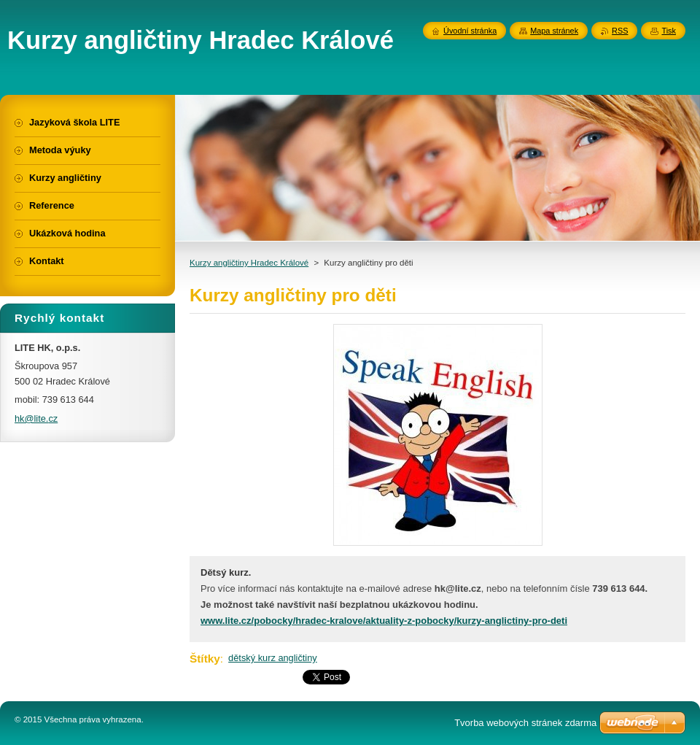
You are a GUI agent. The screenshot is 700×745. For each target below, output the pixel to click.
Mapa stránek (554, 31)
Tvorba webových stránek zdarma (525, 723)
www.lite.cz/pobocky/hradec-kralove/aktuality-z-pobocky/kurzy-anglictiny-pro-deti (384, 621)
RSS (620, 31)
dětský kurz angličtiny (273, 658)
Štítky (205, 659)
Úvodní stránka (470, 31)
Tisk (669, 31)
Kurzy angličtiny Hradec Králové (249, 263)
